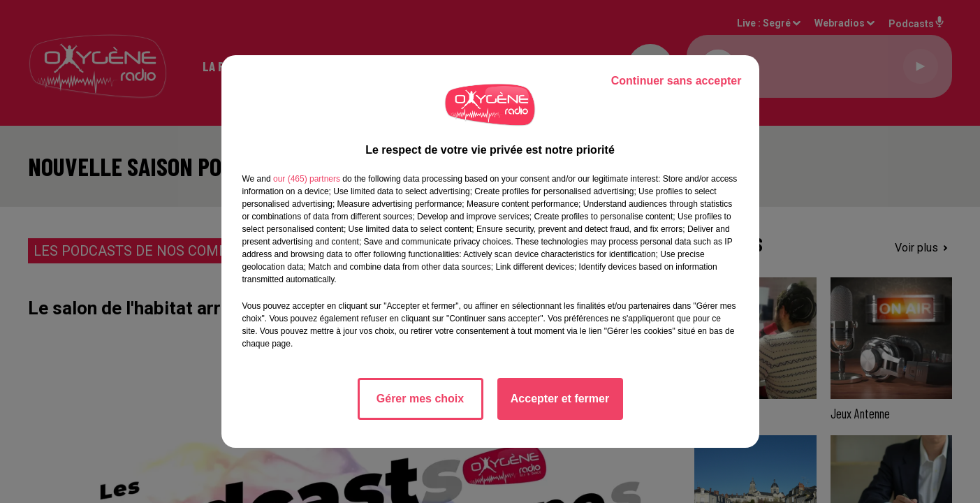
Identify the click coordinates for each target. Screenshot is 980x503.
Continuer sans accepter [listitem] (677, 81)
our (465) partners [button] (307, 179)
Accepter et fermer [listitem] (560, 399)
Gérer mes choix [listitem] (420, 399)
